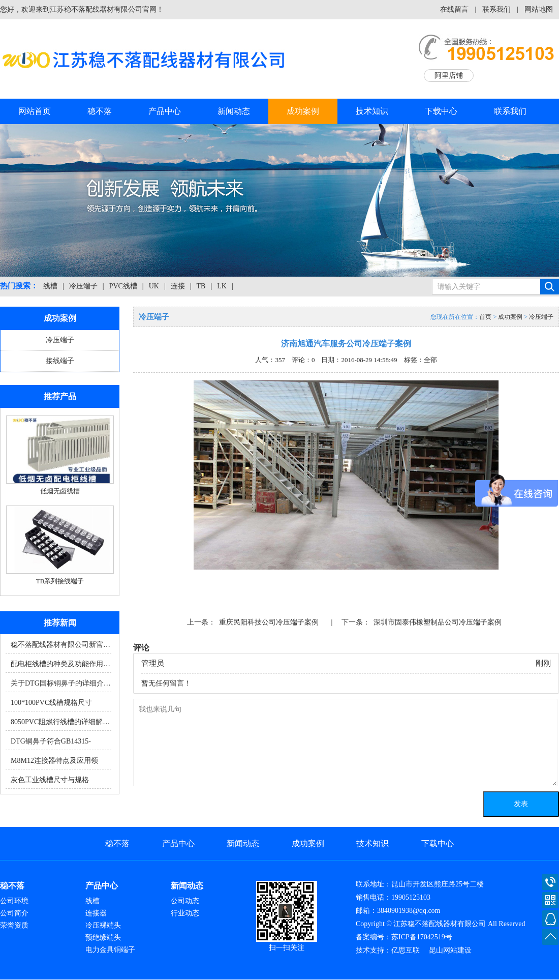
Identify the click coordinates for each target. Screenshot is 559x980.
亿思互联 (406, 950)
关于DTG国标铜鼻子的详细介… (61, 683)
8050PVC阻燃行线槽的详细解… (60, 722)
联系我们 (496, 9)
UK (154, 286)
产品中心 (165, 111)
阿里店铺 (449, 76)
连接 (178, 286)
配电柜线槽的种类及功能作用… (60, 664)
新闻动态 (234, 111)
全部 (430, 360)
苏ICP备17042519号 (422, 937)
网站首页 (35, 111)
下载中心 (441, 111)
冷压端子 (83, 286)
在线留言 (454, 9)
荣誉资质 (14, 925)
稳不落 (100, 111)
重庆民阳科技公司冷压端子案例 (269, 622)
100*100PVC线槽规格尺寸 (51, 703)
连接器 (96, 913)
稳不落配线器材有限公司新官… (60, 645)
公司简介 (14, 913)
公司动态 (185, 901)
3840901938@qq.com (409, 911)
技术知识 (372, 111)
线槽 (50, 286)
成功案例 (303, 111)
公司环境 (14, 901)
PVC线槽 (123, 286)
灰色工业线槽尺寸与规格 (50, 780)
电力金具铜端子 (110, 950)
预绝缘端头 (103, 938)
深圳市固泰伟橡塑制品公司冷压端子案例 (438, 622)
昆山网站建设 (450, 950)
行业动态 (185, 913)
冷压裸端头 (103, 925)
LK (222, 286)
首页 (485, 317)
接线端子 (60, 361)
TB (201, 286)
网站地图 (539, 9)
